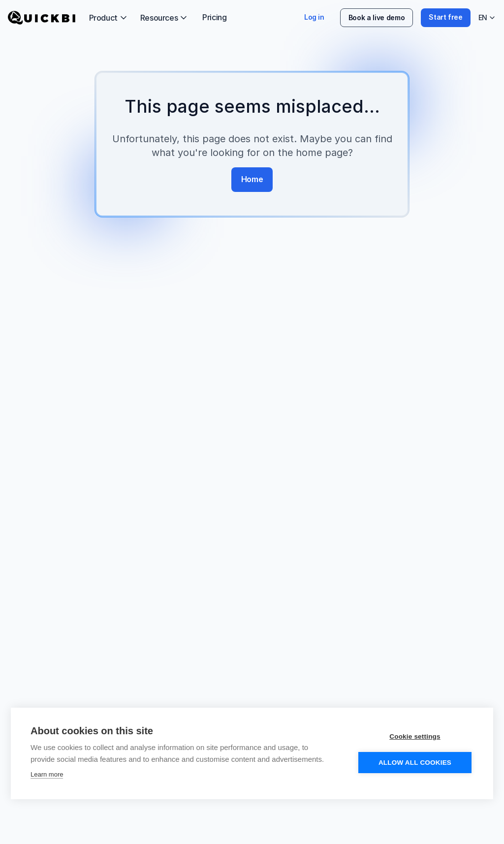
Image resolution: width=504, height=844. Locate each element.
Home (252, 179)
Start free (446, 17)
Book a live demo (377, 17)
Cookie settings (415, 738)
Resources (164, 18)
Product (109, 18)
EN (487, 19)
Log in (314, 17)
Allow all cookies (415, 764)
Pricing (214, 17)
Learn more (47, 776)
